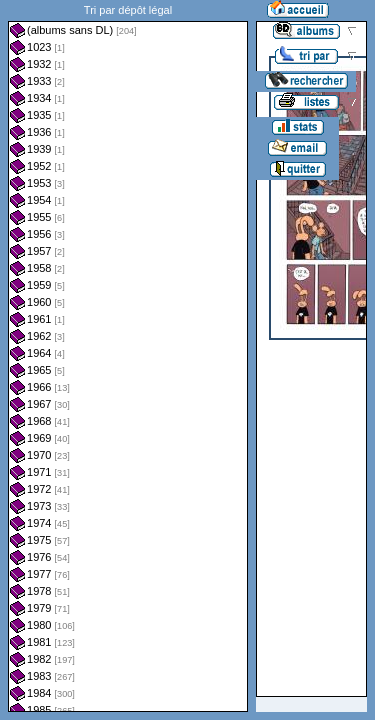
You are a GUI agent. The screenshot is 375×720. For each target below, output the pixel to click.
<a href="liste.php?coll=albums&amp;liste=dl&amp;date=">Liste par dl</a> (128, 356)
